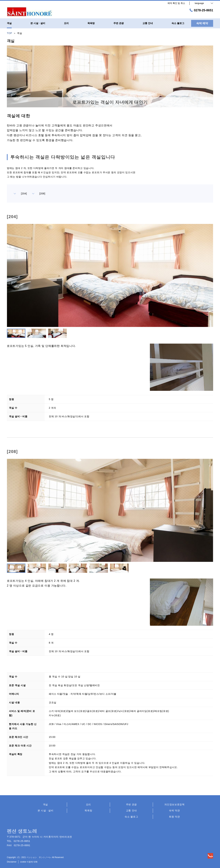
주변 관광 (131, 804)
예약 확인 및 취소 (176, 3)
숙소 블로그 (131, 817)
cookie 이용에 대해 (29, 862)
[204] (20, 194)
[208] (39, 194)
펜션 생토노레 (22, 831)
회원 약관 (174, 817)
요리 (88, 804)
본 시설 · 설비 (46, 810)
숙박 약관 (174, 810)
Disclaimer (12, 862)
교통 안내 (131, 810)
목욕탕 (88, 810)
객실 (45, 804)
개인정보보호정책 (174, 804)
